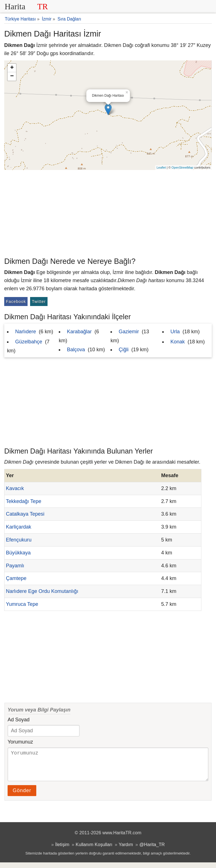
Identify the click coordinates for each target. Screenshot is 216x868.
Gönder (22, 796)
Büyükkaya (18, 553)
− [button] (12, 76)
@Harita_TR (152, 850)
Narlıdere (26, 332)
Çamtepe (16, 578)
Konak (178, 342)
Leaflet (161, 167)
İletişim (62, 850)
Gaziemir (129, 332)
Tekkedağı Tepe (24, 501)
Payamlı (15, 566)
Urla (175, 332)
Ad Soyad (19, 720)
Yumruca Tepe (22, 604)
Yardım (126, 850)
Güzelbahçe (29, 342)
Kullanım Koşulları (94, 850)
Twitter (39, 302)
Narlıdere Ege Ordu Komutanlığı (42, 591)
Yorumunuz (20, 742)
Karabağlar (79, 332)
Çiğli (124, 350)
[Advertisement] (108, 212)
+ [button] (12, 68)
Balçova (76, 350)
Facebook (16, 302)
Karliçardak (19, 527)
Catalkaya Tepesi (25, 514)
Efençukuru (19, 540)
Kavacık (15, 488)
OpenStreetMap (183, 167)
